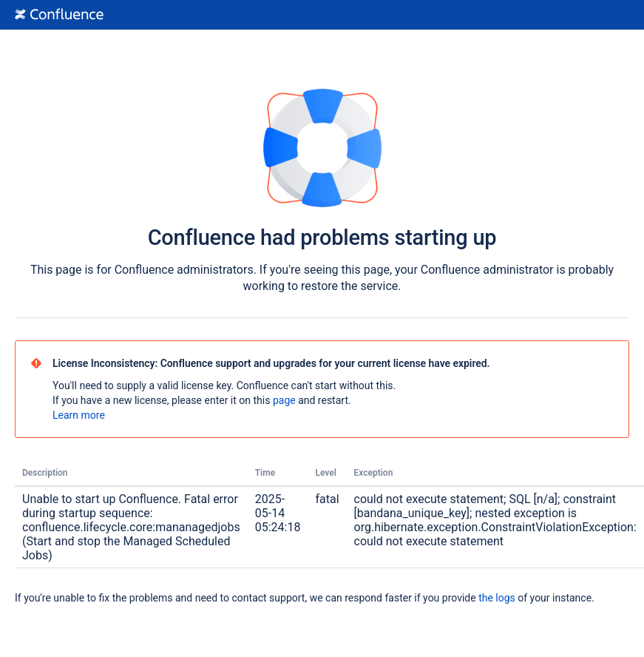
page (284, 400)
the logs (497, 598)
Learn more (79, 415)
